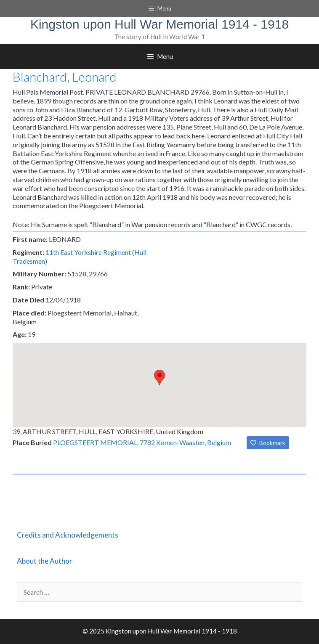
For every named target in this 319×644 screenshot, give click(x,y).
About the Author (45, 561)
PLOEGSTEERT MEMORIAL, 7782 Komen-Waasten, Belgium (142, 442)
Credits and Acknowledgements (68, 535)
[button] (159, 378)
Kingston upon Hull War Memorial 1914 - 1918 (159, 24)
